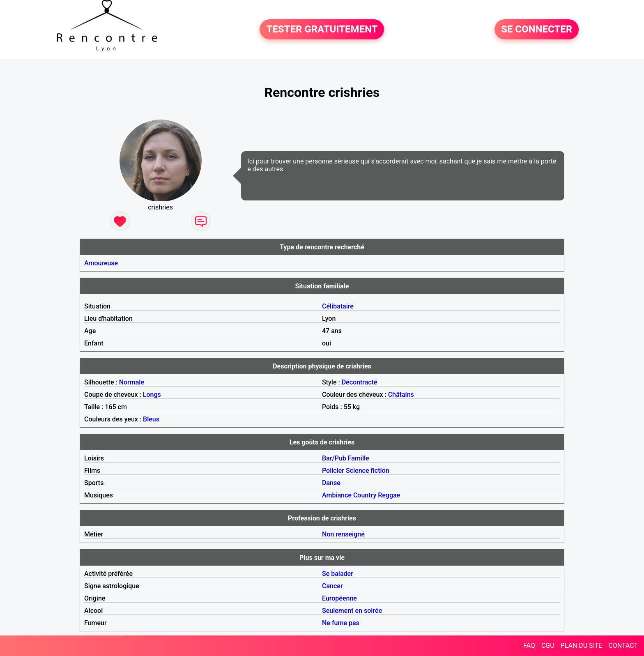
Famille (359, 458)
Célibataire (338, 306)
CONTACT (623, 646)
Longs (152, 395)
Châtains (401, 395)
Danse (331, 483)
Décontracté (360, 382)
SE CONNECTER (537, 30)
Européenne (339, 598)
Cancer (332, 586)
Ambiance (337, 495)
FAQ (529, 646)
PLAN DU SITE (582, 646)
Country (365, 495)
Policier (333, 471)
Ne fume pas (341, 623)
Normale (132, 382)
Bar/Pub (334, 458)
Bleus (151, 419)
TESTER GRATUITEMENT (322, 30)
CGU (548, 646)
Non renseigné (343, 534)
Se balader (338, 574)
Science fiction (368, 471)
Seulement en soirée (352, 611)
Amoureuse (101, 263)
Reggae (389, 495)
